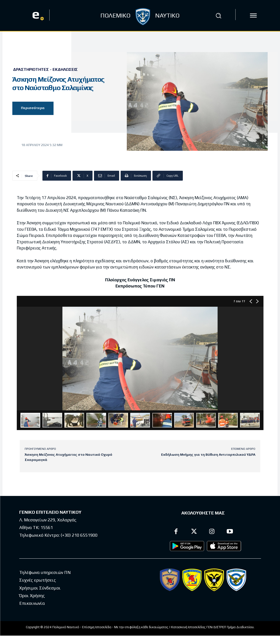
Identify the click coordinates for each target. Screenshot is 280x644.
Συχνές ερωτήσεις (38, 580)
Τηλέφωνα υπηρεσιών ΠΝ (45, 572)
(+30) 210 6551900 (79, 535)
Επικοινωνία (32, 603)
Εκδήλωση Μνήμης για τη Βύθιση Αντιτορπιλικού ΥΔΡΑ (208, 455)
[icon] (253, 16)
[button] (219, 16)
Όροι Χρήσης (32, 596)
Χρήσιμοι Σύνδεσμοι (40, 588)
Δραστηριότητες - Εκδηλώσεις (45, 70)
